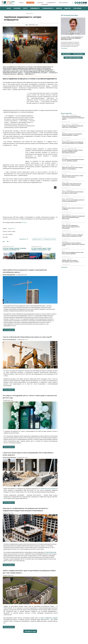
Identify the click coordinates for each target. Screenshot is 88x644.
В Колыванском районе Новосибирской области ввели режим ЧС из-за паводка (73, 143)
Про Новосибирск (78, 54)
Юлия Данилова (11, 275)
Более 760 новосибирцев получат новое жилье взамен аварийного (73, 253)
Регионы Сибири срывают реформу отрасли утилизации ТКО (14, 249)
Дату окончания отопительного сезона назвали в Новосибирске (73, 176)
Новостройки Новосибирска (73, 58)
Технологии (64, 242)
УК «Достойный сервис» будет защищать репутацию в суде (41, 249)
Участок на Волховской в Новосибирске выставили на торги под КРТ (27, 337)
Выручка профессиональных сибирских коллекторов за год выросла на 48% (72, 235)
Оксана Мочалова (11, 340)
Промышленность (70, 198)
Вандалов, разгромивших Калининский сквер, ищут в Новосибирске (72, 126)
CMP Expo (24, 222)
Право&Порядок (75, 124)
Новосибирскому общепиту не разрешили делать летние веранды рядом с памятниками (73, 217)
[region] (30, 199)
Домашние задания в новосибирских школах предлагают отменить (72, 135)
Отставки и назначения (71, 149)
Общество (68, 124)
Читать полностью (9, 330)
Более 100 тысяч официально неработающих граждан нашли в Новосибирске (71, 227)
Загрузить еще (30, 631)
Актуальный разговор (69, 15)
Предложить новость (37, 239)
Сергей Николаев (51, 552)
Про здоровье (67, 54)
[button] (73, 3)
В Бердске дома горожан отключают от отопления (73, 209)
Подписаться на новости (49, 239)
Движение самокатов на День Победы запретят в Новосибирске (72, 168)
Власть (68, 115)
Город (63, 124)
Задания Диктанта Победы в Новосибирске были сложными (70, 261)
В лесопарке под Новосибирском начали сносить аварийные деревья (73, 160)
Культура (64, 259)
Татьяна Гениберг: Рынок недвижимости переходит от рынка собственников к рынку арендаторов (72, 38)
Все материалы (64, 48)
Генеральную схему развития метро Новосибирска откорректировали (72, 184)
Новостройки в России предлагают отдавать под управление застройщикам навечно (73, 118)
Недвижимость (30, 13)
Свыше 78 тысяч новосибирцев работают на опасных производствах (73, 201)
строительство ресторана (48, 489)
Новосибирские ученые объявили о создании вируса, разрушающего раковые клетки (73, 244)
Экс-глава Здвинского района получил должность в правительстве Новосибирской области (72, 151)
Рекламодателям (82, 4)
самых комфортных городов (49, 618)
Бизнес (63, 115)
